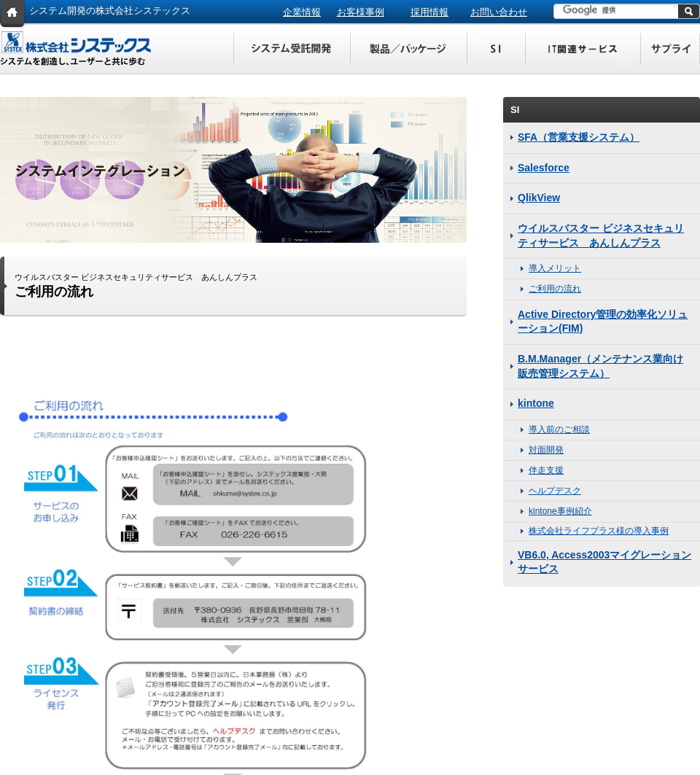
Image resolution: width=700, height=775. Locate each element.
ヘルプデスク (555, 491)
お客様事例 (361, 12)
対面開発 (546, 450)
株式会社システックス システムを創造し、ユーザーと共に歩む (77, 49)
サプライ (671, 49)
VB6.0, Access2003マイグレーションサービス (604, 562)
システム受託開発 (292, 49)
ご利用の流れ (555, 289)
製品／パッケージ (408, 49)
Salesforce (544, 168)
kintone (536, 403)
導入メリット (555, 268)
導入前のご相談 (559, 429)
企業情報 (302, 12)
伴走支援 (546, 470)
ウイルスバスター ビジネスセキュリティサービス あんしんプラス (601, 235)
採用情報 (429, 12)
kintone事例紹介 (560, 511)
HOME (13, 15)
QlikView (539, 198)
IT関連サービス (583, 49)
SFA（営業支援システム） (579, 137)
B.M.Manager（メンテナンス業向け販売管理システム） (600, 366)
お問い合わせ (499, 12)
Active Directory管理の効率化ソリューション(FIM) (603, 322)
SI (496, 49)
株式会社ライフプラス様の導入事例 (599, 531)
